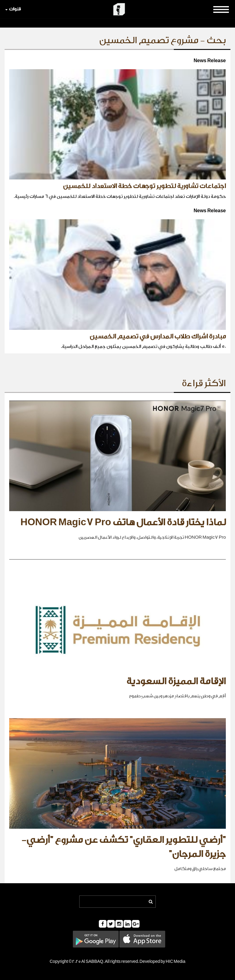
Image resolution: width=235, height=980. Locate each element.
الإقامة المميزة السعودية (176, 681)
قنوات (13, 9)
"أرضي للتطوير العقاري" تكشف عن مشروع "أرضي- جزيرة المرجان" (124, 847)
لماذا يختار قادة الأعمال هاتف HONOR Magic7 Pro (123, 522)
